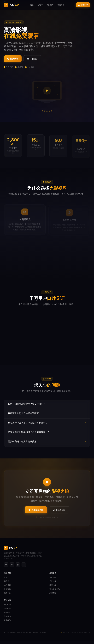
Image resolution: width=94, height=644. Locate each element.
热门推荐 (50, 5)
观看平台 (7, 593)
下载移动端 (59, 510)
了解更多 (32, 59)
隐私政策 (7, 608)
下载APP (83, 5)
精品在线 (53, 593)
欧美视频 (53, 585)
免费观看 (13, 59)
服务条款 (7, 612)
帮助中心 (61, 5)
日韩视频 (53, 581)
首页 (32, 5)
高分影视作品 (55, 589)
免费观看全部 (36, 510)
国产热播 (53, 577)
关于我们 (7, 616)
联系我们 (7, 620)
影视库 (40, 5)
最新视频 (7, 589)
